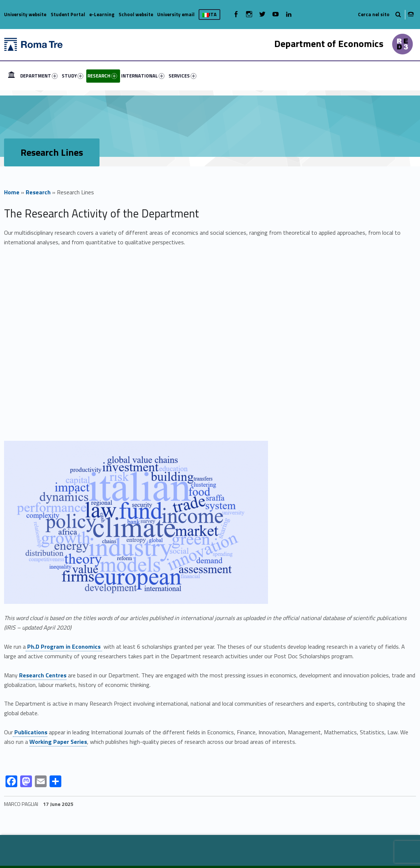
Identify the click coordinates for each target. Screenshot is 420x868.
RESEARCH (102, 76)
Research (38, 192)
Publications (30, 732)
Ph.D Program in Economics (64, 647)
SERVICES (182, 76)
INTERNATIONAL (143, 76)
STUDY (73, 76)
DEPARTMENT (39, 76)
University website (25, 14)
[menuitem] (11, 76)
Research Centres (43, 675)
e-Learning (102, 14)
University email (176, 14)
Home (12, 192)
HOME (11, 76)
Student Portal (68, 14)
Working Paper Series (58, 742)
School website (136, 14)
